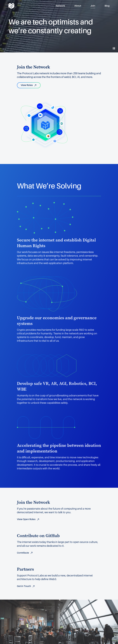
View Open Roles (28, 519)
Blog (107, 6)
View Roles (29, 85)
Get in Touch (26, 586)
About (78, 6)
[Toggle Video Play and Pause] (114, 48)
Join (93, 6)
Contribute (25, 553)
